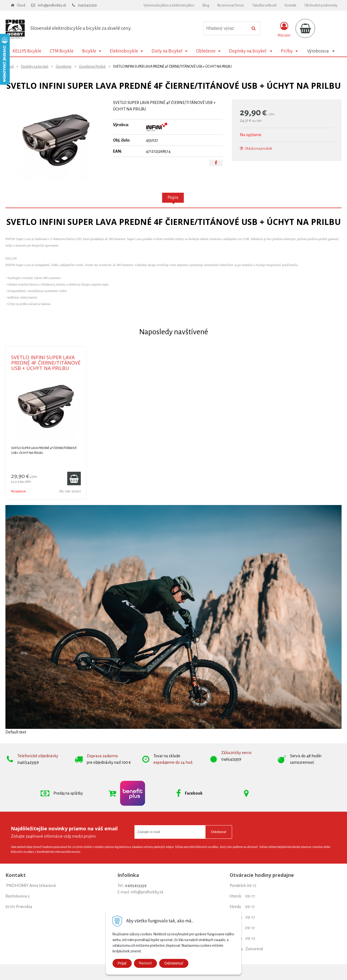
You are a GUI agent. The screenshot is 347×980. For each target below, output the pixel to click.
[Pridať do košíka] (74, 478)
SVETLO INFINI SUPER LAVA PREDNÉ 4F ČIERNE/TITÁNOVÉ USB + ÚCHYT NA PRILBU (46, 363)
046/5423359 (87, 5)
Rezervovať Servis (231, 5)
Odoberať (219, 832)
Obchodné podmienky (321, 5)
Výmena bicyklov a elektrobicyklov (169, 5)
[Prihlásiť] (284, 30)
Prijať (122, 963)
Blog (206, 5)
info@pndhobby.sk (52, 5)
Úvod (21, 5)
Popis (173, 198)
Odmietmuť (174, 963)
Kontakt (290, 5)
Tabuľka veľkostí (264, 5)
